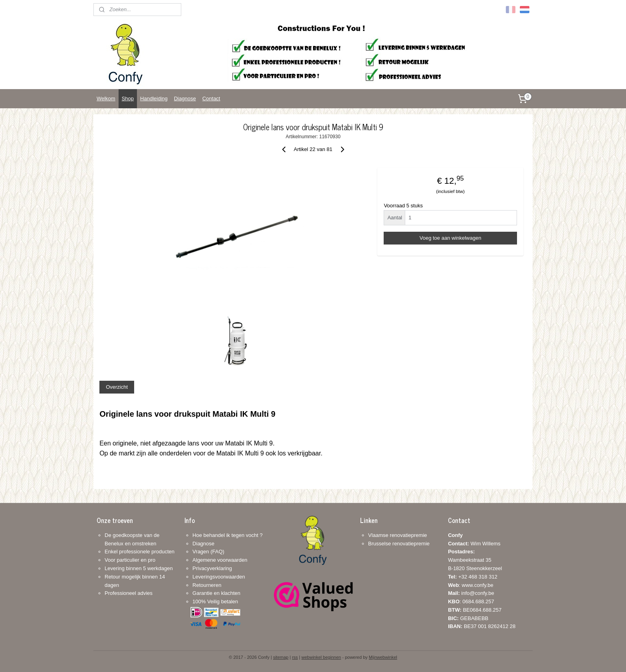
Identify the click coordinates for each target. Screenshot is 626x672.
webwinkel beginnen (321, 657)
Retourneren (207, 585)
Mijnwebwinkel (383, 657)
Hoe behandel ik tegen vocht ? (228, 535)
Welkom (106, 98)
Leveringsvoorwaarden (219, 577)
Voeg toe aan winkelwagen (451, 238)
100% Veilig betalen (215, 601)
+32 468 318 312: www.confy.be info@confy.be (473, 585)
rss (295, 657)
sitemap (281, 657)
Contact (211, 98)
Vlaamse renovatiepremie (397, 535)
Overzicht (117, 387)
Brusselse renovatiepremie (399, 544)
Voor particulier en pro (130, 560)
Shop (128, 98)
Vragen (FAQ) (208, 552)
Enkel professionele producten (140, 552)
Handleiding (154, 98)
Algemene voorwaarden (220, 560)
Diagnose (185, 98)
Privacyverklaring (212, 568)
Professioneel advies (129, 593)
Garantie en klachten (216, 593)
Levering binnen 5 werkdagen (139, 568)
